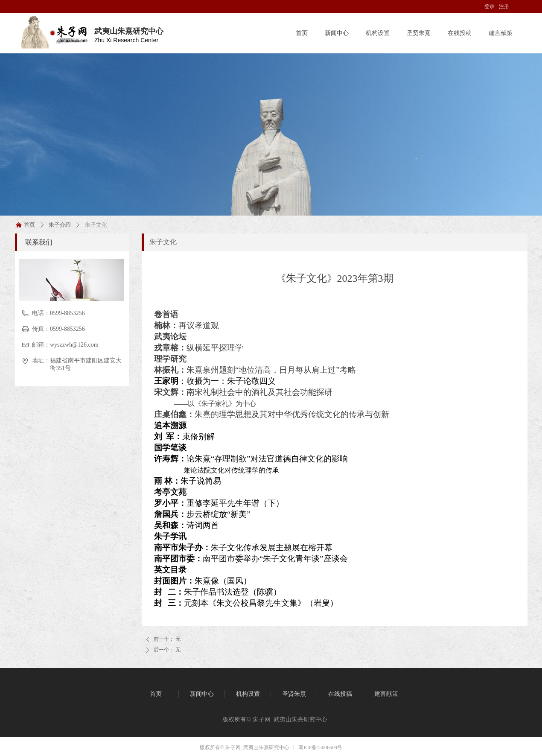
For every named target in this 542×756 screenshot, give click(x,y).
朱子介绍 (60, 225)
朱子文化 (163, 242)
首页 (29, 225)
